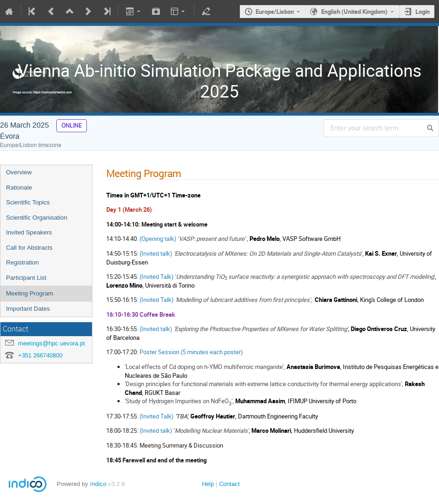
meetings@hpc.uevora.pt (52, 343)
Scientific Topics (28, 202)
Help (208, 484)
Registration (22, 262)
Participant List (26, 278)
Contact (229, 484)
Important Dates (28, 309)
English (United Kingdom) (354, 12)
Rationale (19, 187)
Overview (19, 172)
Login (423, 12)
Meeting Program (30, 293)
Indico (98, 484)
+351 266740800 (40, 355)
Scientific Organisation (37, 218)
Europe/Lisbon (275, 12)
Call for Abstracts (29, 248)
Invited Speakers (29, 232)
